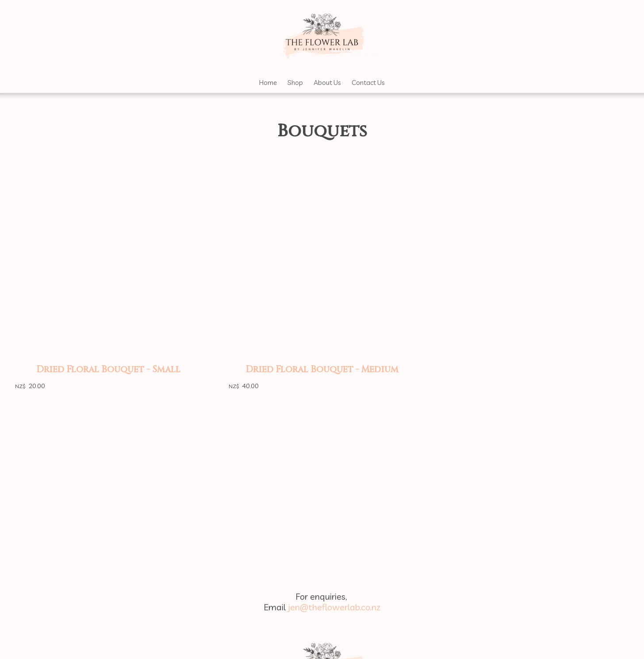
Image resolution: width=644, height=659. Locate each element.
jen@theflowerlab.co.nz (334, 607)
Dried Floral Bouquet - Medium (322, 369)
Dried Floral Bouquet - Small (108, 369)
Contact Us (368, 83)
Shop (295, 83)
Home (268, 83)
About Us (327, 83)
